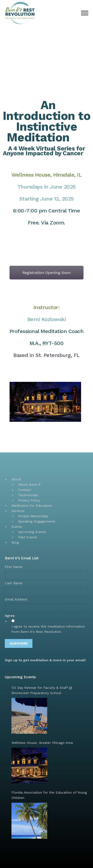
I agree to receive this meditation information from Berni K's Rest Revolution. (48, 629)
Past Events (28, 537)
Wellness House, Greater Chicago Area (42, 743)
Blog (15, 542)
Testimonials (28, 495)
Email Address (16, 599)
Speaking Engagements (37, 521)
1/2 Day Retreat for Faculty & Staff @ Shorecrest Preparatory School (42, 690)
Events (17, 527)
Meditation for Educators (32, 506)
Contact (25, 490)
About (16, 479)
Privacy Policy (29, 500)
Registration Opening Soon (46, 273)
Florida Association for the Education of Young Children (49, 795)
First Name (14, 567)
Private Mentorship (33, 516)
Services (18, 511)
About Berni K (29, 484)
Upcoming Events (32, 532)
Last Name (14, 583)
